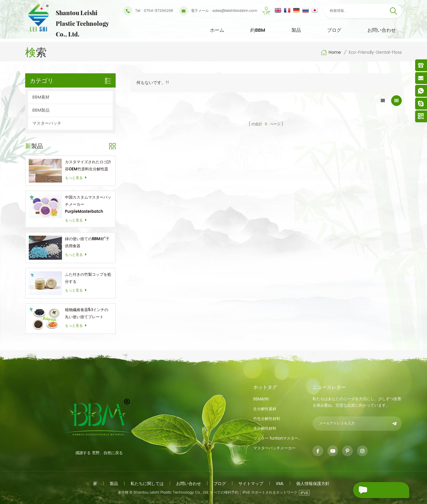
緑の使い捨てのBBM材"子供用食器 (87, 243)
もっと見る (77, 178)
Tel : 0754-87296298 (148, 11)
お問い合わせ (382, 30)
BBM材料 (261, 399)
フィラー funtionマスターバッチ (278, 439)
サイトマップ (251, 484)
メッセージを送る (375, 490)
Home (331, 53)
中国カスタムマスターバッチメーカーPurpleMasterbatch (88, 205)
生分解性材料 (265, 429)
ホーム (217, 30)
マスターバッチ (47, 123)
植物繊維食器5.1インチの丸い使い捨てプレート (87, 314)
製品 (296, 30)
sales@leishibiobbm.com (218, 11)
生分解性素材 (265, 409)
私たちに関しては (147, 484)
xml (280, 484)
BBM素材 (41, 97)
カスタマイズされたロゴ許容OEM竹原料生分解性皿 (88, 166)
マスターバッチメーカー (274, 448)
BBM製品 (41, 110)
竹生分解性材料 (267, 419)
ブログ (334, 30)
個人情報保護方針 (313, 484)
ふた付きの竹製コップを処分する (88, 278)
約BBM (258, 30)
